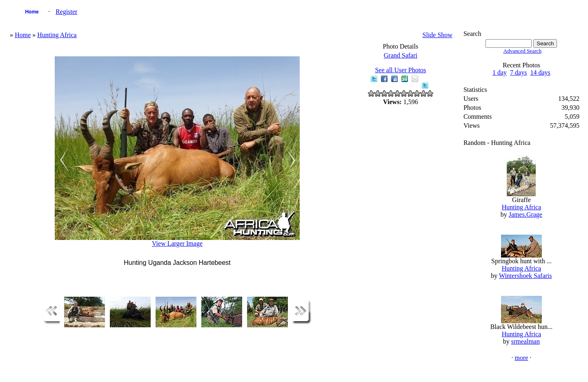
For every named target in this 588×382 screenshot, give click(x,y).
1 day (500, 72)
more (521, 358)
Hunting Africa (57, 35)
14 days (540, 72)
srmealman (526, 341)
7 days (518, 72)
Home (32, 12)
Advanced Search (523, 51)
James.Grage (526, 214)
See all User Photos (400, 70)
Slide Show (438, 35)
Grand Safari (401, 55)
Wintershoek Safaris (526, 276)
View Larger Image (177, 243)
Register (66, 12)
